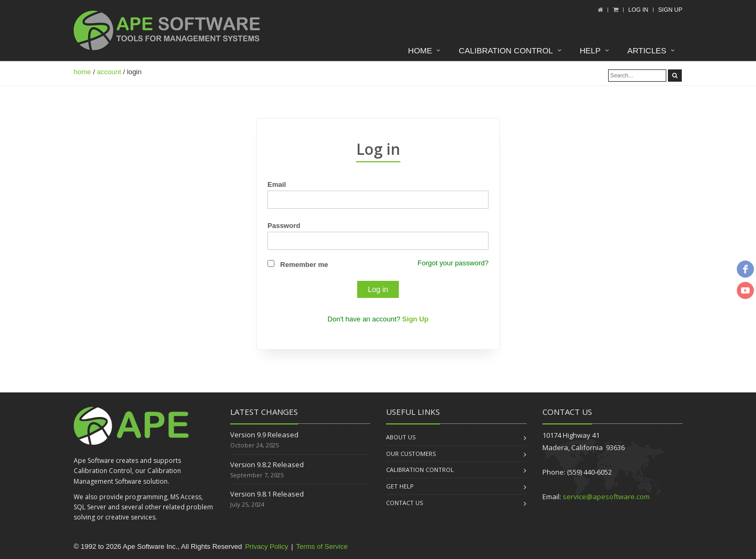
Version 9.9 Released (264, 435)
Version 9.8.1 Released (267, 494)
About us (401, 437)
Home (420, 50)
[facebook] (745, 269)
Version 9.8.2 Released (267, 464)
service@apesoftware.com (606, 497)
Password (284, 226)
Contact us (404, 503)
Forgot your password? (453, 263)
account (109, 72)
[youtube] (745, 290)
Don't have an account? (378, 319)
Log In (638, 10)
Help (590, 50)
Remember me (304, 265)
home (82, 72)
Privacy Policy (267, 546)
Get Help (400, 486)
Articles (647, 50)
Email (277, 184)
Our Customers (411, 454)
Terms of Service (322, 546)
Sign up (670, 10)
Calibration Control (506, 50)
